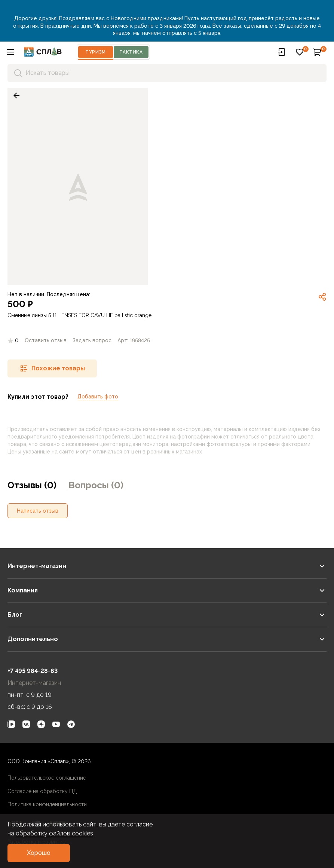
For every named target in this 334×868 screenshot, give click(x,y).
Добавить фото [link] (98, 397)
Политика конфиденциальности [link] (47, 804)
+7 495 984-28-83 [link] (33, 671)
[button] (10, 52)
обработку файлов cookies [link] (54, 833)
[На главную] (43, 52)
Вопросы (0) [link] (96, 485)
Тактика (131, 52)
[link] (16, 95)
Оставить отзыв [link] (46, 340)
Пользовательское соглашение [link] (47, 778)
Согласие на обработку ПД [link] (42, 791)
